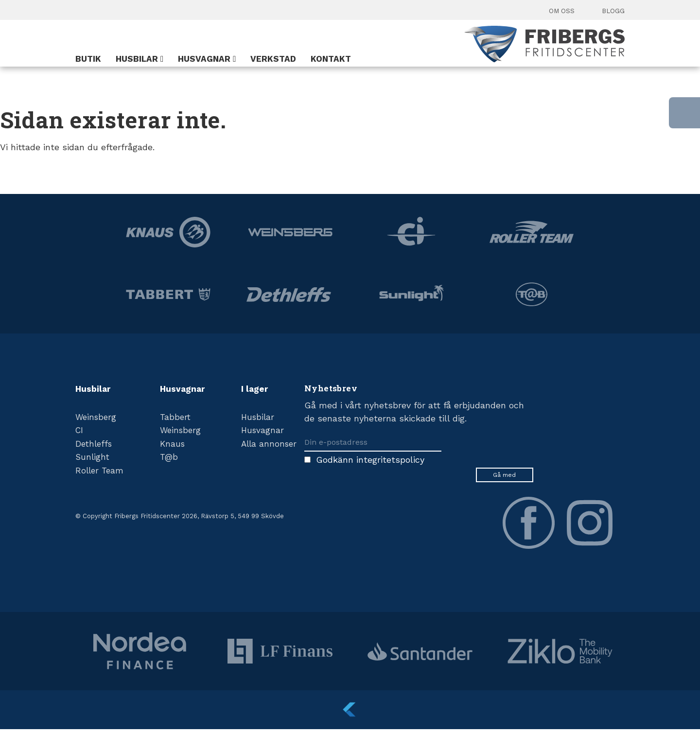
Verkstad (273, 59)
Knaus (172, 444)
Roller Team (99, 471)
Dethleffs (94, 444)
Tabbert (175, 417)
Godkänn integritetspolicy (370, 460)
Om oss (562, 11)
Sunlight (92, 457)
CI (79, 430)
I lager (254, 389)
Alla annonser (269, 444)
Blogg (613, 11)
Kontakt (331, 59)
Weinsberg (96, 417)
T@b (169, 457)
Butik (88, 59)
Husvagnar (204, 59)
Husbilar (137, 59)
